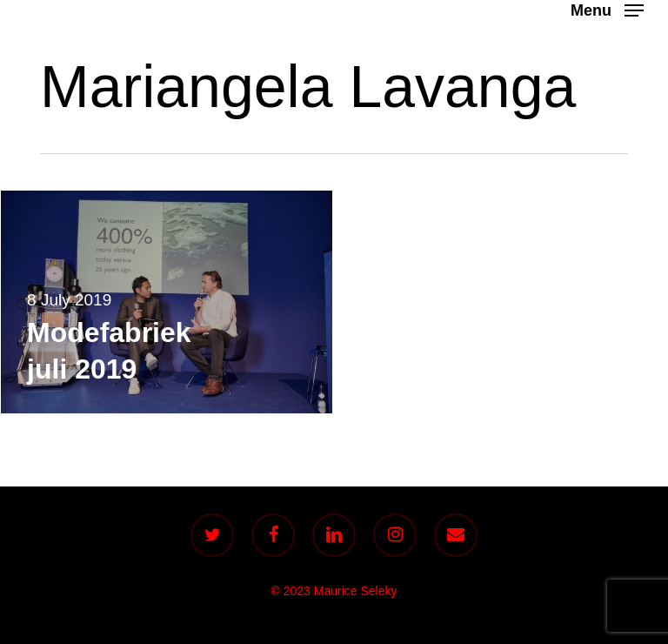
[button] (607, 10)
